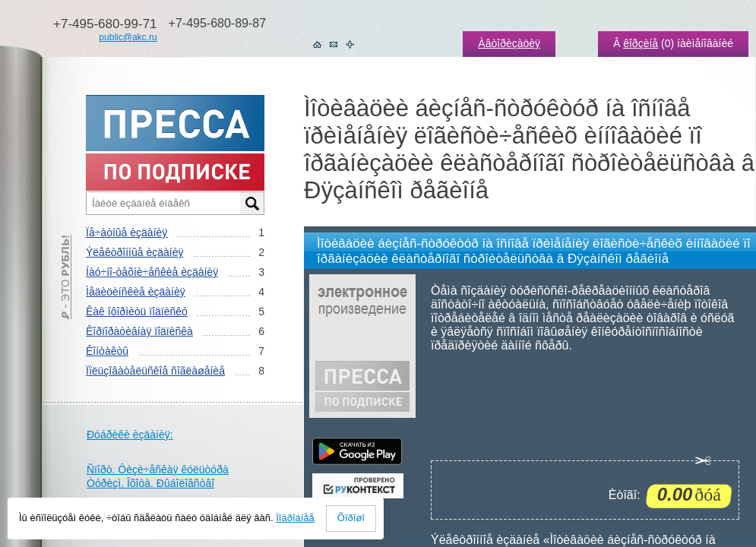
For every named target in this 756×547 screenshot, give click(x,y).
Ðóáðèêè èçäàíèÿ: (130, 435)
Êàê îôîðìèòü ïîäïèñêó (137, 311)
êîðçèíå (641, 43)
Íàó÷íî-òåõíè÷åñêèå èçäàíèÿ (152, 272)
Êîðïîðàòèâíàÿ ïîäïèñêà (139, 331)
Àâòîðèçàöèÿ (509, 43)
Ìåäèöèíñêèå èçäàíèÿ (136, 292)
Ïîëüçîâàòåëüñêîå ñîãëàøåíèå (155, 371)
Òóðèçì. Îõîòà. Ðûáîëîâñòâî (150, 483)
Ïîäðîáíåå (295, 518)
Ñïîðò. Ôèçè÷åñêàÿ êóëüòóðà (158, 470)
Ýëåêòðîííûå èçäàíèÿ (134, 252)
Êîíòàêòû (107, 351)
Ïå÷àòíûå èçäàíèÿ (127, 232)
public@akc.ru (128, 37)
